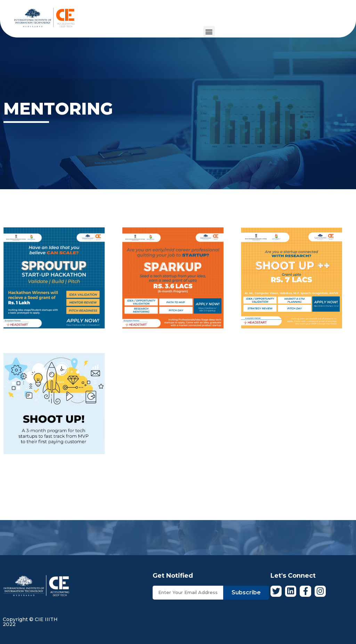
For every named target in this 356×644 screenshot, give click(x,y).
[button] (209, 32)
